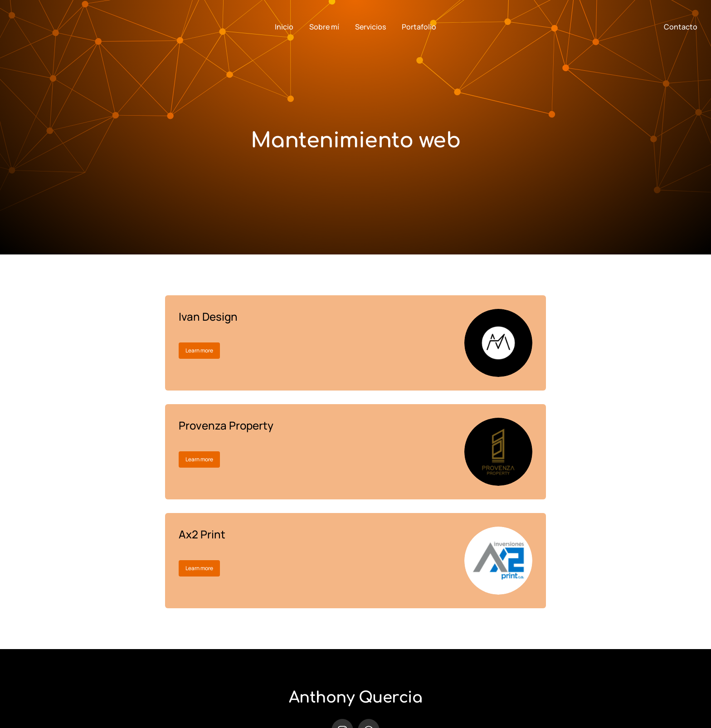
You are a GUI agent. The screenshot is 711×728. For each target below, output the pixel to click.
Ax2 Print (202, 534)
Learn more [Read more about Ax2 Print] (199, 568)
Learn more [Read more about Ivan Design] (199, 350)
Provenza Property (226, 425)
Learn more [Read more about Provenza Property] (199, 459)
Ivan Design (208, 316)
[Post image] (498, 343)
